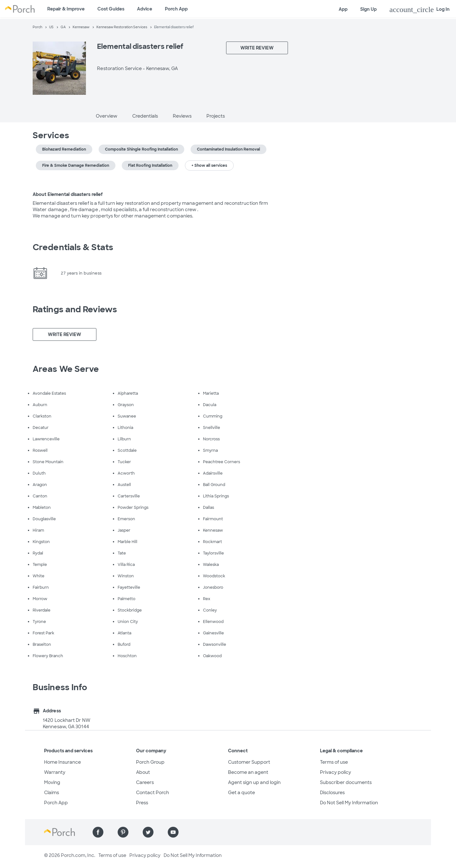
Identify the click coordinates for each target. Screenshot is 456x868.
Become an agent (248, 772)
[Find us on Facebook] (98, 832)
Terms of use (334, 762)
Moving (52, 782)
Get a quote (241, 793)
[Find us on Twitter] (148, 832)
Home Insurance (62, 762)
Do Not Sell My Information (349, 803)
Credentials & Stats (73, 247)
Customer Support (249, 762)
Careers (145, 782)
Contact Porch (153, 793)
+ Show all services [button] (209, 165)
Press (142, 803)
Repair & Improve (66, 9)
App (343, 9)
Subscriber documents (346, 782)
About (143, 772)
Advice (145, 9)
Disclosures (332, 793)
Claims (52, 793)
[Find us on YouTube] (173, 832)
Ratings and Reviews (75, 309)
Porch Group (150, 762)
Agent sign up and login (254, 782)
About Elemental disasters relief (68, 194)
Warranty (55, 772)
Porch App (176, 9)
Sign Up (368, 9)
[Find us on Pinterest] (123, 832)
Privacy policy (335, 772)
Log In (420, 10)
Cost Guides (111, 9)
